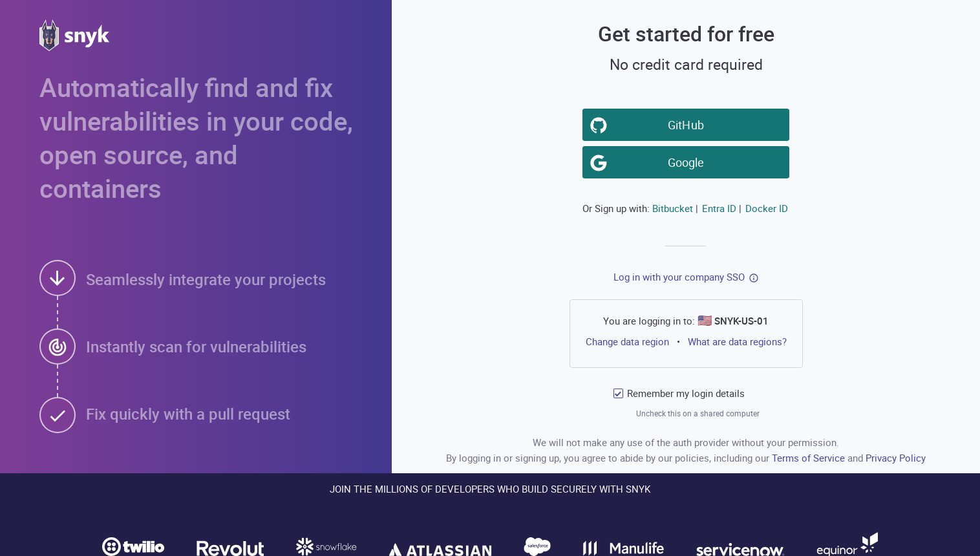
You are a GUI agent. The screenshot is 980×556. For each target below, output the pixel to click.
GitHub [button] (688, 124)
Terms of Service (810, 458)
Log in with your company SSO (679, 277)
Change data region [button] (627, 341)
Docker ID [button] (767, 208)
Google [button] (688, 162)
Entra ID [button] (719, 208)
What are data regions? (737, 341)
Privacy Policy (896, 458)
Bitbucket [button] (673, 208)
